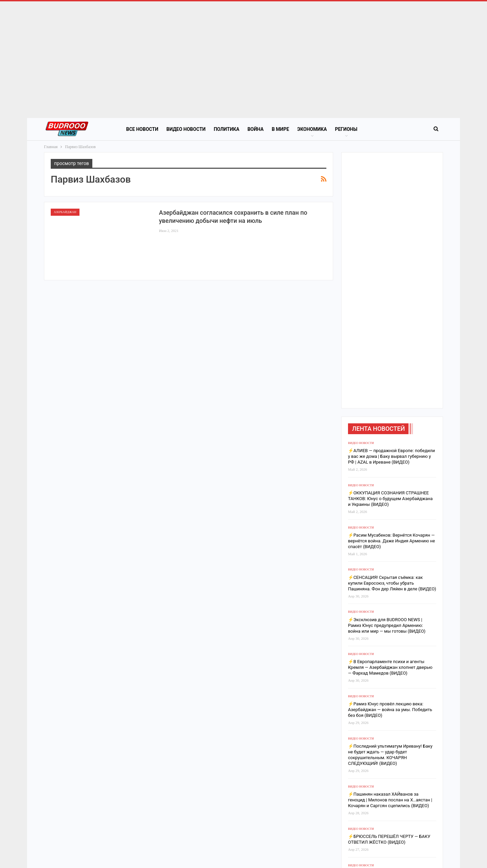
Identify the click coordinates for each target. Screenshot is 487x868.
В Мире (280, 129)
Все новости (142, 129)
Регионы (346, 129)
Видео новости (186, 129)
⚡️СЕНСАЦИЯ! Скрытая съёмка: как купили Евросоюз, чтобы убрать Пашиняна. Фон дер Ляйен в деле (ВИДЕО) (392, 583)
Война (256, 129)
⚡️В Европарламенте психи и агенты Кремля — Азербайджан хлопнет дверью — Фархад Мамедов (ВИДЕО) (390, 667)
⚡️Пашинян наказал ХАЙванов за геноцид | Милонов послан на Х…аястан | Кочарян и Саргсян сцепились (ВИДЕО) (390, 800)
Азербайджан (65, 212)
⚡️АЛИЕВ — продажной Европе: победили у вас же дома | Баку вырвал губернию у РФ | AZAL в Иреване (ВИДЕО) (391, 456)
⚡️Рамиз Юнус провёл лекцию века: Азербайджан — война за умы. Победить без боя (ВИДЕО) (390, 710)
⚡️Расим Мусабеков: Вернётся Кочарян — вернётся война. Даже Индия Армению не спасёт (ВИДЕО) (391, 541)
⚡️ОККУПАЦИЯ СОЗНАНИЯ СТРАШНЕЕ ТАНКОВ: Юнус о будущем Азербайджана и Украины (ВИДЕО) (390, 499)
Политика (227, 129)
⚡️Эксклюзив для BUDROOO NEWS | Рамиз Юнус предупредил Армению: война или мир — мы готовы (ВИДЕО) (387, 625)
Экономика (312, 129)
